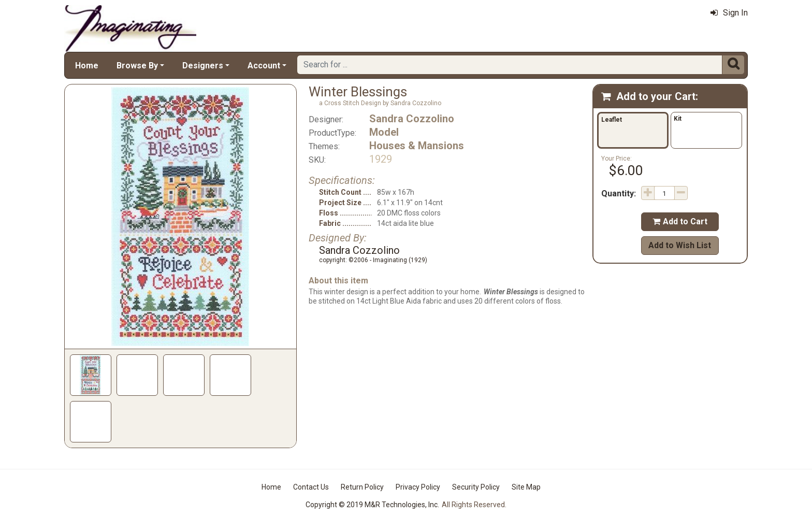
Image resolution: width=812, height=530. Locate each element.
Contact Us (311, 487)
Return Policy (362, 487)
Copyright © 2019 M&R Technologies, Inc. (372, 505)
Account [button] (264, 66)
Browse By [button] (137, 66)
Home (87, 66)
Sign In (729, 13)
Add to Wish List (680, 245)
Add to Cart (680, 221)
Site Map (526, 487)
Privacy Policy (418, 487)
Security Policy (476, 487)
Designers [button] (203, 66)
